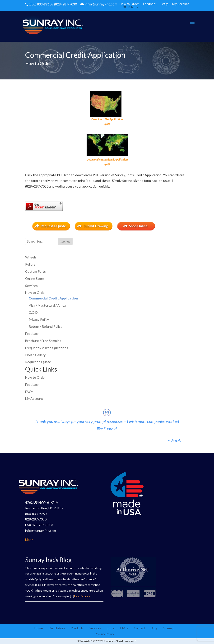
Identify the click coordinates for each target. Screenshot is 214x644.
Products (77, 628)
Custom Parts (35, 271)
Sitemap (169, 628)
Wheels (31, 257)
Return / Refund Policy (45, 326)
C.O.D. (34, 312)
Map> (29, 540)
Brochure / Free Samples (43, 341)
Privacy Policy (39, 320)
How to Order (35, 292)
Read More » (82, 596)
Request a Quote (38, 362)
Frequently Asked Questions (47, 348)
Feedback (150, 4)
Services (31, 286)
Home (39, 628)
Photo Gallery (35, 355)
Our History (57, 628)
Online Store (35, 278)
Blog (154, 628)
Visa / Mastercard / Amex (47, 305)
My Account (181, 4)
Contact (139, 628)
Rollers (30, 264)
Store (111, 628)
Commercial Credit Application (53, 298)
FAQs (164, 4)
